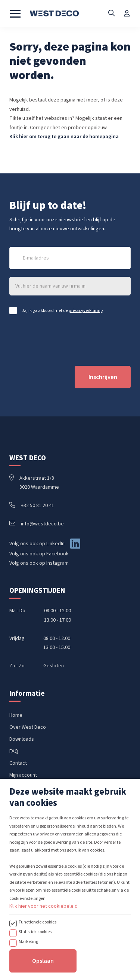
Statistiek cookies (35, 959)
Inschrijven (103, 377)
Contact (18, 763)
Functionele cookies (38, 949)
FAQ (14, 751)
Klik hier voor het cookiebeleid (43, 934)
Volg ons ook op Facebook (39, 554)
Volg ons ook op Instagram (39, 563)
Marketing (28, 969)
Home (16, 715)
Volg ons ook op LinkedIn (37, 544)
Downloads (22, 739)
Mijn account (23, 775)
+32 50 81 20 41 (32, 506)
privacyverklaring (86, 310)
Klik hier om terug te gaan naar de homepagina (64, 137)
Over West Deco (28, 727)
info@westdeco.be (37, 524)
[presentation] (66, 340)
